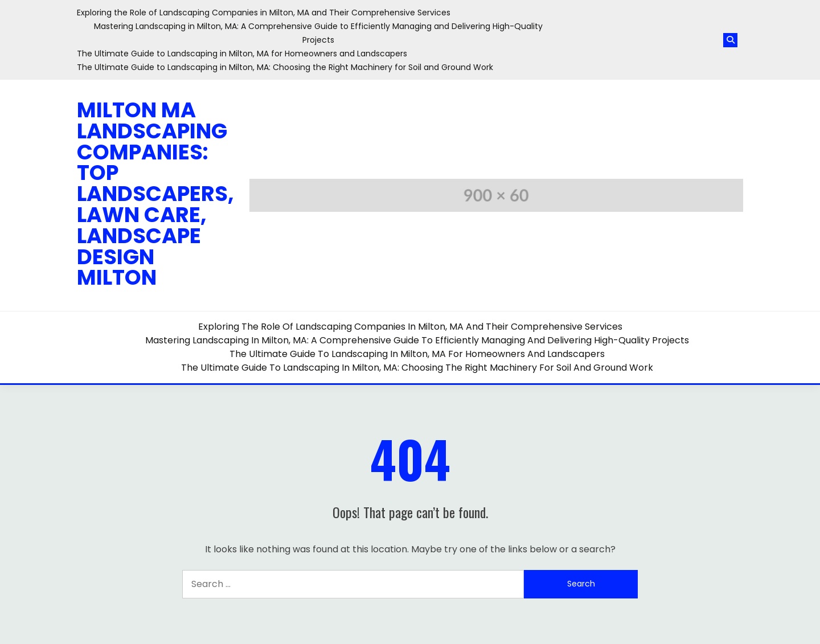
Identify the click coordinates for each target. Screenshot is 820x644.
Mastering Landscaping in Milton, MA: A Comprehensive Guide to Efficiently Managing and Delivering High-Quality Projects (417, 340)
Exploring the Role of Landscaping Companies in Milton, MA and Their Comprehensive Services (264, 13)
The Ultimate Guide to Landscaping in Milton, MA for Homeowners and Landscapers (242, 54)
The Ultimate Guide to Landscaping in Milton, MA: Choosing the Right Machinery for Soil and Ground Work (285, 67)
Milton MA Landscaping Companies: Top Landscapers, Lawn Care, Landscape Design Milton (155, 194)
